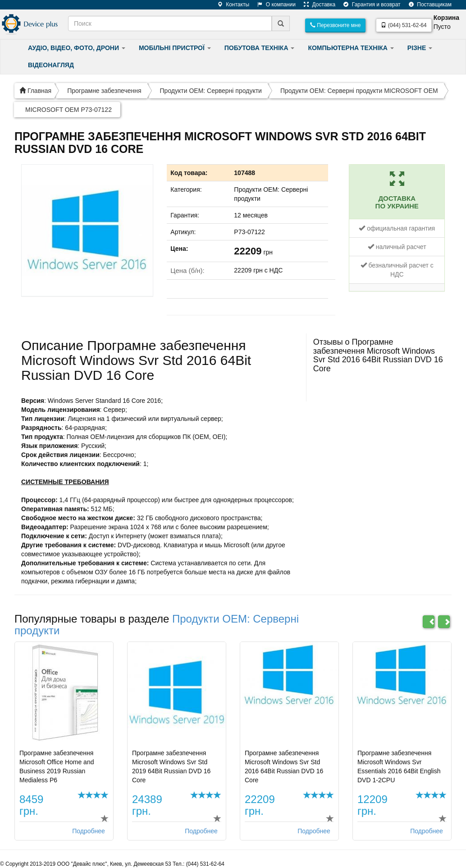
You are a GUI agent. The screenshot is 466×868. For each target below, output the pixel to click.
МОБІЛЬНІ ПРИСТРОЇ (175, 48)
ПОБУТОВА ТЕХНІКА (260, 48)
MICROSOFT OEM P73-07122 (69, 110)
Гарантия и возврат (368, 5)
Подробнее (89, 831)
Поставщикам (427, 5)
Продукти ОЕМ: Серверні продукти (211, 91)
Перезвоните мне (335, 25)
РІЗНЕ (420, 48)
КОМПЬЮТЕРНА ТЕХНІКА (351, 48)
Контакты (230, 5)
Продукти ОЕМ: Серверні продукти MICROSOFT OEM (359, 91)
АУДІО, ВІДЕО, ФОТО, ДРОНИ (77, 48)
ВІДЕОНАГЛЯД (51, 65)
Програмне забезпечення (104, 91)
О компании (273, 5)
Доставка (316, 5)
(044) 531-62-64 (404, 25)
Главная (35, 91)
